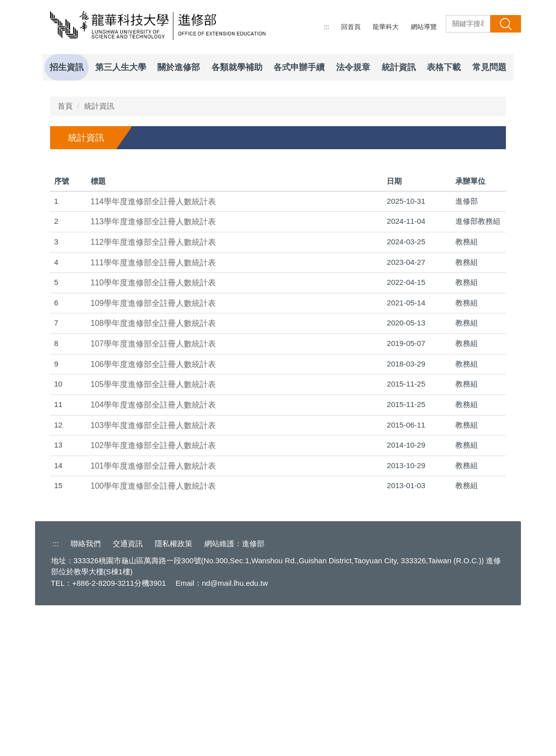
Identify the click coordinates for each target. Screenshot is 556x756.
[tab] (447, 223)
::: (326, 27)
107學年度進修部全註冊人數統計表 (153, 492)
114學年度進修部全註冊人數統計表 (153, 350)
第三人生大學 (121, 67)
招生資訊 (67, 67)
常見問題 (489, 67)
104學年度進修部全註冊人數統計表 (153, 553)
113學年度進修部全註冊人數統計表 (153, 370)
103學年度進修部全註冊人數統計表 (153, 574)
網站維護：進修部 (234, 692)
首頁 (65, 254)
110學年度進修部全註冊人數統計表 (153, 431)
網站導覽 (424, 27)
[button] (50, 88)
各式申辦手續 (299, 67)
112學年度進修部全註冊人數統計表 (153, 390)
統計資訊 (399, 67)
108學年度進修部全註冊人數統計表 (153, 472)
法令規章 (353, 67)
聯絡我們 (86, 692)
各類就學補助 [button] (237, 67)
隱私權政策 (174, 692)
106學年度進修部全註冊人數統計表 (153, 512)
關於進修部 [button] (179, 67)
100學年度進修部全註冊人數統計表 (153, 635)
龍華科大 (386, 27)
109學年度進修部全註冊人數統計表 (153, 451)
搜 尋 (505, 24)
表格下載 (444, 67)
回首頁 (351, 27)
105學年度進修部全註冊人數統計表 (153, 533)
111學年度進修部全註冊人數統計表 (153, 411)
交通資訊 (128, 692)
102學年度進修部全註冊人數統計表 (153, 594)
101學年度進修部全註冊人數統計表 (153, 614)
